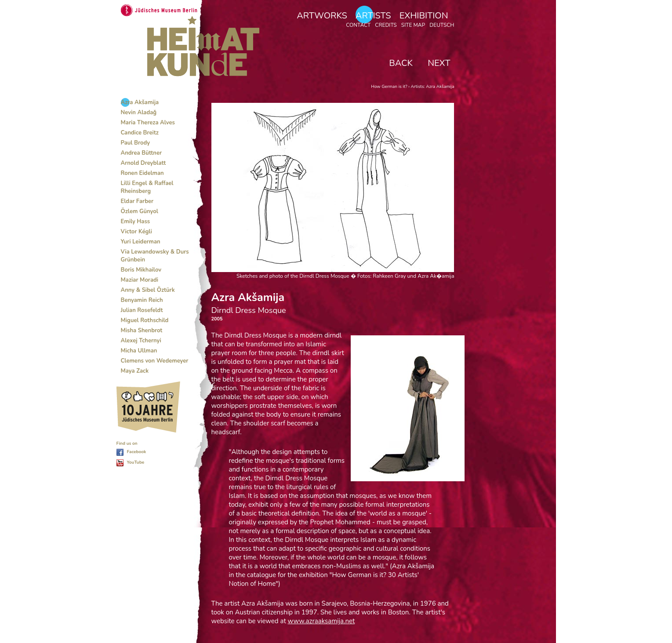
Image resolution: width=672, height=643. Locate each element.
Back (401, 63)
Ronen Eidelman (142, 173)
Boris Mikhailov (141, 270)
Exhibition (424, 16)
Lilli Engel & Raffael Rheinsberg (147, 187)
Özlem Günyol (140, 211)
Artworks (322, 16)
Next (439, 63)
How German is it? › (391, 87)
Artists (373, 16)
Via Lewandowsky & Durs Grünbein (155, 256)
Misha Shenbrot (142, 331)
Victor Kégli (136, 232)
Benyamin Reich (142, 300)
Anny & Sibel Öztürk (148, 290)
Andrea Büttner (142, 153)
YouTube (136, 462)
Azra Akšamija (140, 102)
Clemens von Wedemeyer (155, 361)
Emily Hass (136, 222)
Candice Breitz (140, 133)
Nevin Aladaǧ (139, 113)
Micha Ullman (139, 351)
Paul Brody (136, 143)
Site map (413, 25)
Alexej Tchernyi (141, 341)
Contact (358, 25)
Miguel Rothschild (145, 320)
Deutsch (442, 25)
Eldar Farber (137, 201)
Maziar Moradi (140, 280)
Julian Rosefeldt (142, 310)
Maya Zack (135, 371)
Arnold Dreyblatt (143, 163)
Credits (386, 25)
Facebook (137, 452)
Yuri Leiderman (141, 242)
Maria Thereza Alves (148, 123)
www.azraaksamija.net (321, 621)
